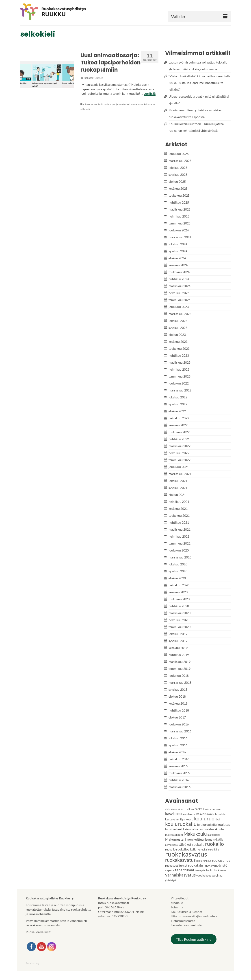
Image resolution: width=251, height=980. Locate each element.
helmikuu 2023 (179, 369)
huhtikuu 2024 (179, 279)
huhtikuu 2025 (179, 202)
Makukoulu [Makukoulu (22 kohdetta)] (195, 834)
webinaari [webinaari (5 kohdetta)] (218, 875)
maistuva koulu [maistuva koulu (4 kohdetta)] (174, 835)
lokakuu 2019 (178, 634)
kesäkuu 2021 (178, 509)
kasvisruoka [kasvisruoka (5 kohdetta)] (204, 814)
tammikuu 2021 (180, 543)
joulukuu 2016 (179, 724)
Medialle (177, 903)
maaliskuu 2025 (180, 209)
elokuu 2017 (177, 717)
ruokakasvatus (148, 104)
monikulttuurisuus (103, 104)
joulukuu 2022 (179, 383)
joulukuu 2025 (179, 154)
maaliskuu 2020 (180, 613)
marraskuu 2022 (180, 390)
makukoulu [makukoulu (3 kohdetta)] (214, 835)
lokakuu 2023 (178, 321)
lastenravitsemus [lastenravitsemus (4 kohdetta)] (193, 829)
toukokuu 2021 (179, 515)
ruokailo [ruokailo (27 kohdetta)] (214, 844)
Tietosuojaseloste (183, 921)
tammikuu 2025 (180, 223)
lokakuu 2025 (178, 168)
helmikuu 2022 (179, 453)
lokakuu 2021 (178, 481)
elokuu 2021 (177, 495)
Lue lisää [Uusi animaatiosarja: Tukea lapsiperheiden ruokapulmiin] (150, 93)
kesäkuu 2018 (178, 703)
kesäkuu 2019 (178, 648)
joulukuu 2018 (179, 676)
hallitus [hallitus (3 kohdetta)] (190, 809)
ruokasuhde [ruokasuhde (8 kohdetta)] (221, 860)
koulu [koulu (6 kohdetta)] (189, 819)
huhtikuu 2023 (179, 355)
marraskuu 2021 (180, 474)
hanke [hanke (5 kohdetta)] (198, 809)
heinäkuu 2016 (179, 759)
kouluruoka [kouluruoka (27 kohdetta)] (207, 818)
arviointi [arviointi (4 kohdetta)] (180, 809)
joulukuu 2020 (179, 550)
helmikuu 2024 (179, 293)
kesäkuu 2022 (178, 425)
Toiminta (177, 907)
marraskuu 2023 (180, 314)
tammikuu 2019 (180, 669)
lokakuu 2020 (178, 564)
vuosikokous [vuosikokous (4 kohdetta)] (204, 876)
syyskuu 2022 (178, 404)
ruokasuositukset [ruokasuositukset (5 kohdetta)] (176, 866)
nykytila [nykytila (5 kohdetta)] (218, 839)
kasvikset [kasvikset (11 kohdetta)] (173, 814)
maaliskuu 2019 (180, 662)
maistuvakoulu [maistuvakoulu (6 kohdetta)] (214, 829)
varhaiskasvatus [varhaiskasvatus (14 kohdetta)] (180, 875)
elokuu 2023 (177, 335)
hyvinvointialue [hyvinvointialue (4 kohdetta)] (212, 809)
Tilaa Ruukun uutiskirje (194, 939)
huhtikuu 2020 (179, 606)
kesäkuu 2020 (178, 592)
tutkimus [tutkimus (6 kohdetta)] (220, 870)
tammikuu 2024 (180, 300)
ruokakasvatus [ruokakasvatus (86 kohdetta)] (186, 854)
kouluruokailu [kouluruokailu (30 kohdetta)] (181, 824)
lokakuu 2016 (178, 738)
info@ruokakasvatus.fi (114, 903)
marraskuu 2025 (180, 161)
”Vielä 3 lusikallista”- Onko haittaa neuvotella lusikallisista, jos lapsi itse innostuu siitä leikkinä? (199, 83)
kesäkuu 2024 (178, 265)
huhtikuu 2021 (179, 522)
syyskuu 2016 (178, 745)
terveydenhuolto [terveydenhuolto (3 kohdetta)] (204, 870)
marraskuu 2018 (180, 682)
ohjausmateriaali (122, 104)
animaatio (88, 104)
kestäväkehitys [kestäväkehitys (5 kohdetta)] (175, 819)
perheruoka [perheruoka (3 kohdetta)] (171, 845)
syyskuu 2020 (178, 571)
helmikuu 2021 (179, 536)
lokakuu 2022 (178, 397)
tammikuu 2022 (180, 460)
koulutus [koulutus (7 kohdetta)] (224, 824)
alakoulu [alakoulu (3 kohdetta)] (170, 809)
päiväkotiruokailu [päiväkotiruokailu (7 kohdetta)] (191, 844)
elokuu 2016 (177, 752)
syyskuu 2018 (178, 689)
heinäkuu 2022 (179, 418)
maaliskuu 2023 (180, 362)
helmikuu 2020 (179, 620)
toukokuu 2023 (179, 348)
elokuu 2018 (177, 696)
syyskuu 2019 (178, 641)
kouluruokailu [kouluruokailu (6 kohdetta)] (207, 825)
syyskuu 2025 (178, 175)
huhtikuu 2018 (179, 710)
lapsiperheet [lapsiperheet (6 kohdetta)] (174, 829)
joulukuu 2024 (179, 230)
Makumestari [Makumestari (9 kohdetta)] (175, 839)
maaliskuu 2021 (180, 529)
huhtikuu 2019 (179, 655)
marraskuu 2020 (180, 557)
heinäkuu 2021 (179, 502)
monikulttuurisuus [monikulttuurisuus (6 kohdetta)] (199, 839)
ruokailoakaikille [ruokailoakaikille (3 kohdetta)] (210, 849)
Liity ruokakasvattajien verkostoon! (195, 916)
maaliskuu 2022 (180, 446)
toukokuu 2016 (179, 773)
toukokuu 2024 (179, 272)
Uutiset (99, 78)
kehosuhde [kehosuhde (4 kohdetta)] (219, 814)
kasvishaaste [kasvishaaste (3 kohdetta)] (188, 814)
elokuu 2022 (177, 411)
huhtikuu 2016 (179, 780)
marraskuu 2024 (180, 237)
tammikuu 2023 (180, 376)
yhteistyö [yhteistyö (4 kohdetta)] (171, 880)
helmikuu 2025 (179, 216)
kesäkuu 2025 (178, 188)
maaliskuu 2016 (180, 787)
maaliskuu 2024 (180, 286)
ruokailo (135, 104)
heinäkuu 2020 (179, 585)
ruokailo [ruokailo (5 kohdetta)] (170, 849)
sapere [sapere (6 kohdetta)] (170, 870)
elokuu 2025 (177, 181)
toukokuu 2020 (179, 599)
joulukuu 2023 (179, 307)
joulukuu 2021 (179, 467)
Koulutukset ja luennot (187, 912)
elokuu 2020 (177, 578)
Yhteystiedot (180, 898)
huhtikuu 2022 (179, 439)
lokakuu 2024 (178, 244)
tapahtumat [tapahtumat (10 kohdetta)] (185, 870)
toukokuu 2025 (179, 195)
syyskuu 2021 (178, 488)
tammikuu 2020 (180, 627)
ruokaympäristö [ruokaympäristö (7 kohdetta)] (215, 865)
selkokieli (85, 109)
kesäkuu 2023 (178, 342)
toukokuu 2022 (179, 432)
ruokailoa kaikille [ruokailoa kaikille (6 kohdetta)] (188, 849)
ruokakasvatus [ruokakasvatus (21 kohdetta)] (180, 860)
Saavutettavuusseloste (186, 925)
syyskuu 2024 (178, 251)
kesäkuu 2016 (178, 766)
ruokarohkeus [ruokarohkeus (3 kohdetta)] (204, 861)
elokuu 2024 (177, 258)
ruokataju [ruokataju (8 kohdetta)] (196, 865)
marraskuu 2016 (180, 731)
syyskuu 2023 (178, 328)
